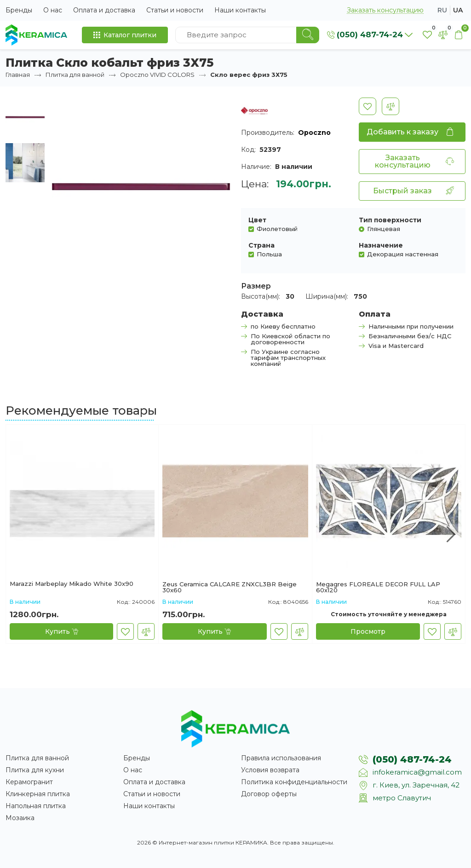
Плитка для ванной (75, 75)
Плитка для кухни (35, 770)
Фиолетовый (277, 229)
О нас (53, 10)
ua (458, 10)
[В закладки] (368, 106)
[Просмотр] (368, 631)
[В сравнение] (391, 106)
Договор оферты (269, 794)
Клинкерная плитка (38, 794)
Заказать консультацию (385, 10)
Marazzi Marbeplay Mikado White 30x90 (72, 584)
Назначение (381, 245)
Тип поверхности (390, 220)
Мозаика (20, 818)
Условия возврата (270, 770)
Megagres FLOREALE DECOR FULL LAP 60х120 (378, 587)
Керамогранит (29, 782)
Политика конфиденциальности (294, 782)
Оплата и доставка (104, 10)
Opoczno (314, 133)
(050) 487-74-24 (412, 759)
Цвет (257, 220)
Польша (269, 254)
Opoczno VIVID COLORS (157, 75)
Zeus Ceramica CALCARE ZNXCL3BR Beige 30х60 (230, 587)
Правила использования (281, 758)
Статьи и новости (175, 10)
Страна (261, 245)
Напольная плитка (36, 806)
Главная (18, 75)
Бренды (19, 10)
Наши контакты (240, 10)
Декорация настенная (403, 254)
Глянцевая (384, 229)
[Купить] (61, 631)
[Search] (308, 35)
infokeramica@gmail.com (417, 772)
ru (442, 10)
